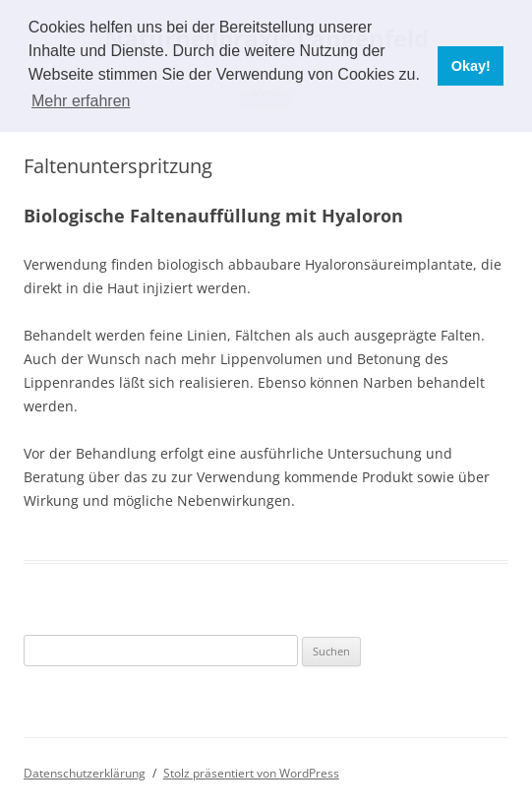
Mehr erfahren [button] (81, 101)
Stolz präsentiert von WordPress (251, 773)
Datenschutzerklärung (85, 773)
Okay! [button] (471, 66)
